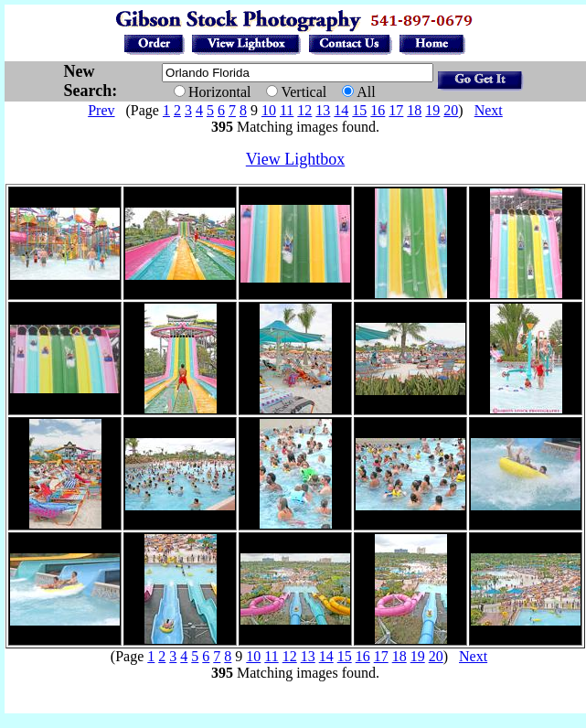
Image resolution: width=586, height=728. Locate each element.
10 (269, 110)
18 (414, 110)
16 (378, 110)
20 (451, 110)
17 (396, 110)
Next (489, 110)
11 (287, 110)
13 (323, 110)
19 (432, 110)
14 (341, 110)
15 (359, 110)
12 (304, 110)
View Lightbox (295, 159)
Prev (101, 110)
